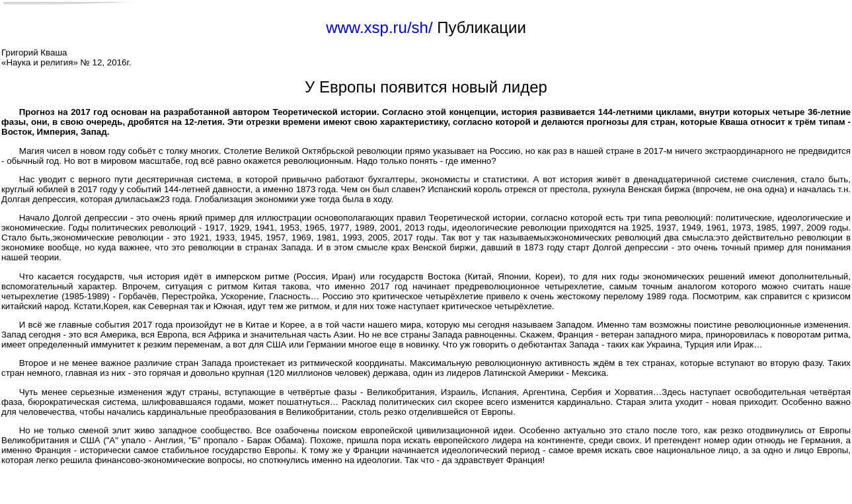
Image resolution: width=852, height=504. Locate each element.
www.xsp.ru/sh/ (379, 27)
